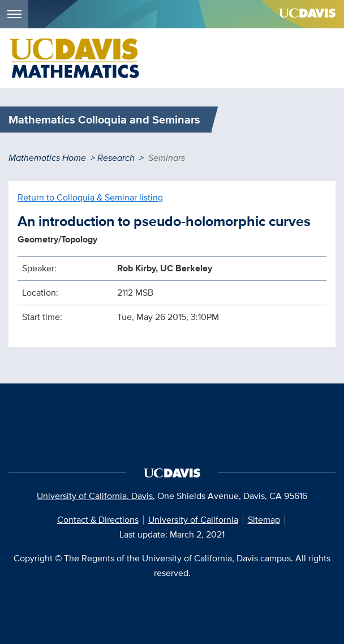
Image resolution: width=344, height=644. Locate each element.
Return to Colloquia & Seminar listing (90, 197)
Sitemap (264, 520)
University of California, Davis (95, 496)
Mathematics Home (47, 158)
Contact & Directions (98, 520)
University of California (193, 520)
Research (116, 158)
